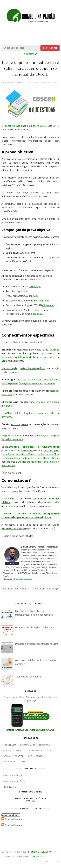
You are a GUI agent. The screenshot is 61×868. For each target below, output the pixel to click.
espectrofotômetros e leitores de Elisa (37, 454)
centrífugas (8, 454)
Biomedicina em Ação (14, 781)
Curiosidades (10, 745)
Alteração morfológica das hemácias (35, 627)
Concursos (31, 54)
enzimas (54, 349)
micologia (7, 405)
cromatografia (49, 462)
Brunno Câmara (13, 819)
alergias (21, 379)
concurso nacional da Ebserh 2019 (25, 126)
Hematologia (9, 368)
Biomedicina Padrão (40, 852)
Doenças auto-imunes (31, 383)
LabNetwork (9, 787)
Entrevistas (45, 745)
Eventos (20, 750)
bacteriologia (38, 402)
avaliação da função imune (43, 379)
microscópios (51, 450)
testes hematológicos (32, 368)
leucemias (49, 383)
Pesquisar (50, 48)
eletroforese (8, 465)
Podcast (19, 756)
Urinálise (7, 413)
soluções (44, 435)
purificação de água (29, 462)
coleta (24, 424)
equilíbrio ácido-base (26, 357)
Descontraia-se (28, 745)
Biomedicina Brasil (12, 775)
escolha (15, 424)
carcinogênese (10, 383)
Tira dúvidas (9, 762)
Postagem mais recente (15, 589)
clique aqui (35, 286)
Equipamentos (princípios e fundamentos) (30, 447)
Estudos (7, 750)
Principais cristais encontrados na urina (37, 644)
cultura (42, 413)
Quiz (30, 756)
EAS (18, 413)
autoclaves (27, 450)
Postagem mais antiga (47, 589)
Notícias (51, 750)
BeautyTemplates (35, 857)
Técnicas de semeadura (28, 676)
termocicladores (11, 458)
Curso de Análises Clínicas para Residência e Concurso (31, 699)
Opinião (7, 756)
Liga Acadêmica (35, 750)
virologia (52, 402)
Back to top (51, 861)
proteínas (7, 357)
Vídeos (23, 762)
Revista (40, 756)
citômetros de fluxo (36, 458)
